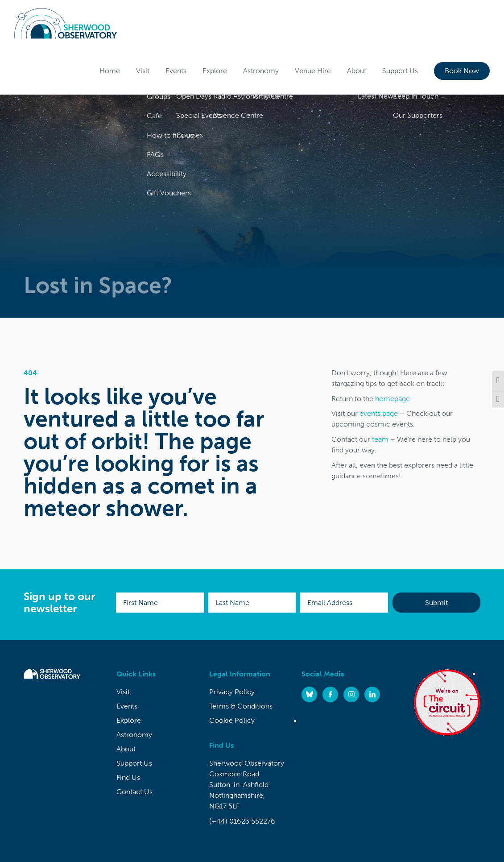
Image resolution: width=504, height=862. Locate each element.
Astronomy (261, 71)
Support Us (400, 71)
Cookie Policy (232, 720)
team (380, 439)
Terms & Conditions (241, 706)
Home (110, 71)
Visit (143, 71)
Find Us (128, 777)
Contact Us (134, 792)
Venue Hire (313, 71)
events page (379, 413)
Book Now (462, 71)
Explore (215, 71)
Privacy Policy (232, 692)
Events (176, 71)
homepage (392, 399)
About (357, 71)
